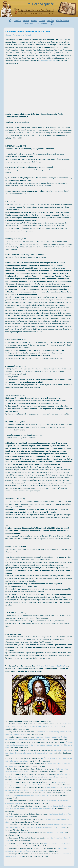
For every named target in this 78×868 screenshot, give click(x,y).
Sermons (34, 20)
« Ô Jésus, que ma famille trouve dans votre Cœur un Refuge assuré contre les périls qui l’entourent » (38, 776)
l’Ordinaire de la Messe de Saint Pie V (50, 666)
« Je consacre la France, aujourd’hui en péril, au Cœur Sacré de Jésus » (36, 784)
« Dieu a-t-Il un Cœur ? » (56, 833)
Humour (44, 24)
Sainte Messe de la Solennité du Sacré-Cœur (28, 32)
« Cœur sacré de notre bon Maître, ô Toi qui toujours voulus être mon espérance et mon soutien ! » (36, 739)
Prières (42, 20)
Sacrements (28, 24)
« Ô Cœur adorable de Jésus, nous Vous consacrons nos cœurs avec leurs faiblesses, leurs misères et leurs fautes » (39, 826)
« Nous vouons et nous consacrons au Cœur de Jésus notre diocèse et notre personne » (38, 789)
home (10, 21)
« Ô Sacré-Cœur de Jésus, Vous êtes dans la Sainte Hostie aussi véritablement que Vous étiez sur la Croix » (39, 745)
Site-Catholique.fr (39, 4)
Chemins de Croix (63, 20)
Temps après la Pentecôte (23, 35)
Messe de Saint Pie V (49, 61)
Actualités (18, 20)
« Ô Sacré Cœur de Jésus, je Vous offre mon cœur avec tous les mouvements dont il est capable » (38, 808)
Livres (37, 24)
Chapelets (50, 20)
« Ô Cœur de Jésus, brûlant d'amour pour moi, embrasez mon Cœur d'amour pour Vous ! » (38, 725)
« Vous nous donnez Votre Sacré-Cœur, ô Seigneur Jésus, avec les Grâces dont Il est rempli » (39, 752)
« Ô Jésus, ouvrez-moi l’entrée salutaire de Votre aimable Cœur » (37, 794)
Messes (26, 20)
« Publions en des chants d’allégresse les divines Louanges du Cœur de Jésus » (38, 733)
